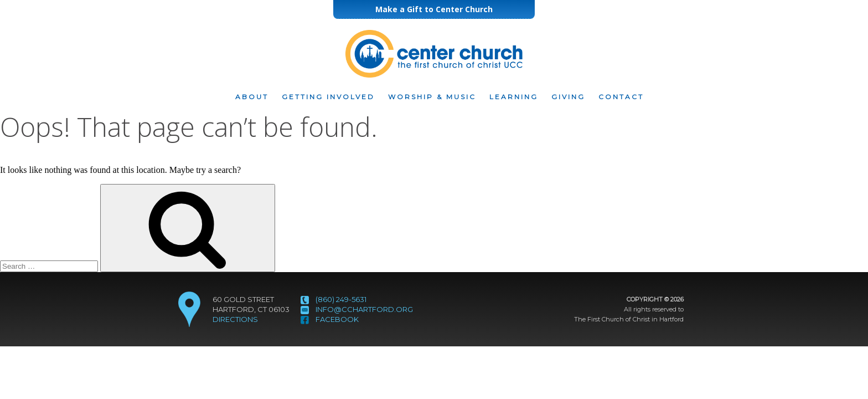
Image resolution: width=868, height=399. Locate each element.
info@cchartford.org (364, 309)
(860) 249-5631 (341, 299)
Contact (621, 97)
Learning (514, 97)
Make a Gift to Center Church (434, 9)
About (252, 97)
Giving (568, 97)
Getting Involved (328, 97)
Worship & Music (432, 97)
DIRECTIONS (235, 319)
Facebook (337, 319)
